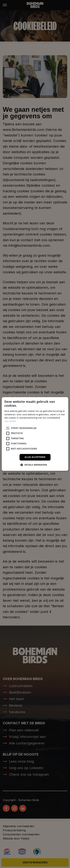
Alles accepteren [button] (35, 457)
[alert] (35, 434)
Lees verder (10, 421)
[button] (35, 465)
